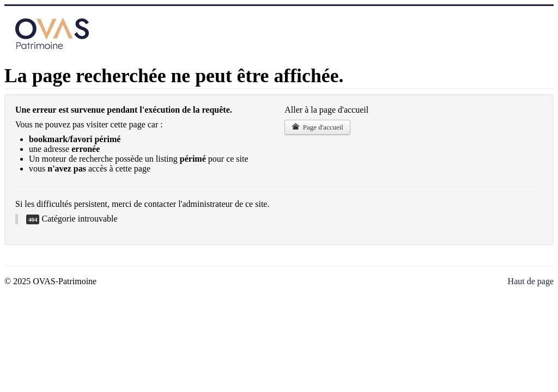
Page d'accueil (317, 127)
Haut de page (531, 281)
